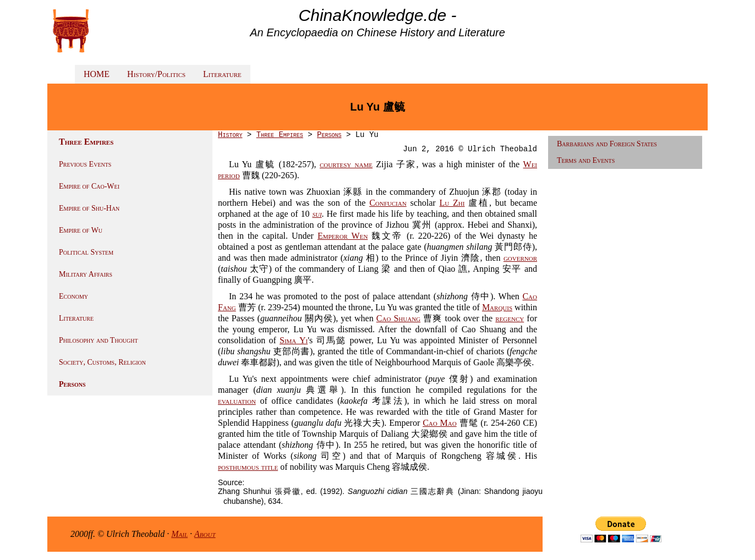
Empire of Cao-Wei (89, 186)
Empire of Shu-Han (89, 208)
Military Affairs (86, 274)
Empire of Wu (81, 230)
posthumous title (248, 467)
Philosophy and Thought (99, 340)
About (205, 534)
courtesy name (346, 164)
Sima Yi (294, 340)
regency (510, 318)
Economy (73, 296)
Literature (222, 74)
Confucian (388, 203)
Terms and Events (586, 160)
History (230, 135)
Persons (72, 384)
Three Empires (280, 135)
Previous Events (85, 164)
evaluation (237, 401)
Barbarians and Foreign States (607, 144)
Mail (179, 534)
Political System (86, 252)
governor (520, 258)
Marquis (497, 307)
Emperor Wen (343, 236)
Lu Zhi (452, 203)
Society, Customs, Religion (102, 362)
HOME (97, 74)
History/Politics (156, 74)
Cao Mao (440, 423)
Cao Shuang (398, 318)
